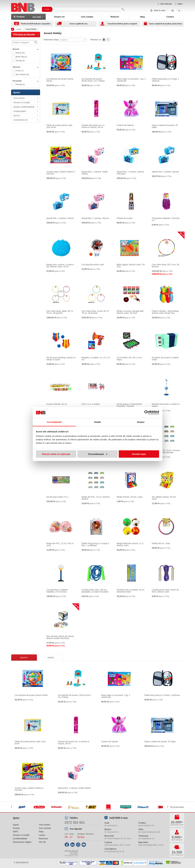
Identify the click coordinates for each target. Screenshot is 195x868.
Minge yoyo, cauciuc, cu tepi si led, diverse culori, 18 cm (60, 266)
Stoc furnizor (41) (22, 75)
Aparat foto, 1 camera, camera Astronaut (130, 173)
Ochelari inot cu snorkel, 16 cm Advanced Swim (131, 591)
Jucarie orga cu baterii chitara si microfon (61, 173)
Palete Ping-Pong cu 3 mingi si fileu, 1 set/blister (95, 544)
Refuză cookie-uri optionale (56, 454)
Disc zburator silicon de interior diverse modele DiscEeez (60, 637)
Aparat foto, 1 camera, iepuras (165, 172)
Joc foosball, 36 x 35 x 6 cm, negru (129, 359)
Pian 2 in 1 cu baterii (91, 404)
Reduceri (115, 17)
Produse (28, 17)
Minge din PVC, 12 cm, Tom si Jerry (60, 544)
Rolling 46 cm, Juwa (161, 543)
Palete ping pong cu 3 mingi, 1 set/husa (165, 80)
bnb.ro (25, 863)
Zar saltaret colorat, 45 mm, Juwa (164, 498)
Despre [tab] (141, 422)
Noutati (24, 658)
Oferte (51, 658)
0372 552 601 (166, 4)
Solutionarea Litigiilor (22, 842)
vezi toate (37, 17)
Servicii (17, 116)
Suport (16, 825)
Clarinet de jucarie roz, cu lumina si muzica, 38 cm (93, 126)
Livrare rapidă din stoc (79, 24)
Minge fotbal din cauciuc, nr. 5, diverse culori (130, 544)
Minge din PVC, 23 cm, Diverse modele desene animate (166, 451)
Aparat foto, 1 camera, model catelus (95, 173)
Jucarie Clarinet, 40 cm (57, 404)
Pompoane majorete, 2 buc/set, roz (166, 219)
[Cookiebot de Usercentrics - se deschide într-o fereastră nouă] (147, 413)
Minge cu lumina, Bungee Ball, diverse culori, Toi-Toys (130, 312)
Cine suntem (19, 98)
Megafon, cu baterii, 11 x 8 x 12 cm (96, 359)
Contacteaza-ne (21, 120)
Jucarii (19, 29)
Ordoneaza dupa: (51, 40)
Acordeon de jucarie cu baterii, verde (165, 359)
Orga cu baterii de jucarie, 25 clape (165, 126)
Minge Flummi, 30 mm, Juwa (130, 497)
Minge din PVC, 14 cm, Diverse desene (96, 498)
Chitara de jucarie (125, 218)
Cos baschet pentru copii (93, 265)
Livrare (42, 835)
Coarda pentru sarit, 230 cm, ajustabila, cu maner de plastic (95, 591)
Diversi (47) (20, 53)
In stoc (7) (20, 71)
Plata (41, 832)
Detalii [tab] (98, 422)
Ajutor (180, 4)
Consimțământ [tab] (54, 422)
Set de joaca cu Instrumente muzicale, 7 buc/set (129, 405)
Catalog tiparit (20, 111)
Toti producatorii (177, 807)
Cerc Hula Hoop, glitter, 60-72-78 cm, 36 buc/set (60, 312)
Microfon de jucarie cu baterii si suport (166, 405)
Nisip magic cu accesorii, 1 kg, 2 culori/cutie (131, 80)
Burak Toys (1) (21, 57)
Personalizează (98, 454)
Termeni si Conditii (22, 103)
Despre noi (59, 17)
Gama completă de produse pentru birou (166, 24)
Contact (170, 17)
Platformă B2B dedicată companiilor (36, 24)
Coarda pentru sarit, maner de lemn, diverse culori (165, 591)
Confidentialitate (20, 839)
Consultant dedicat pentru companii (122, 24)
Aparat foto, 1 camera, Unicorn (60, 218)
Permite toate (139, 454)
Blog (142, 17)
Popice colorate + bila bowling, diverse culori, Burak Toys (165, 312)
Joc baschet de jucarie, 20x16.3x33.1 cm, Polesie (93, 80)
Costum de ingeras (125, 125)
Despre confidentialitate (24, 107)
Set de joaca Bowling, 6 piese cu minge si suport (61, 359)
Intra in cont (160, 10)
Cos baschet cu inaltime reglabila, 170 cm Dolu (57, 591)
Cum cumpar (87, 17)
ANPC (16, 832)
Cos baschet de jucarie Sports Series (60, 80)
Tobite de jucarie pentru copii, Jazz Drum (60, 126)
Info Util (42, 842)
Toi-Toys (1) (20, 61)
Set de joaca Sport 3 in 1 (57, 497)
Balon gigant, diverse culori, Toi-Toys (131, 266)
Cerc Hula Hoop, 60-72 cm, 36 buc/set (165, 266)
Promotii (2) (20, 84)
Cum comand (45, 828)
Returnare (43, 839)
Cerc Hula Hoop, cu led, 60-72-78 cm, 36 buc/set (95, 312)
